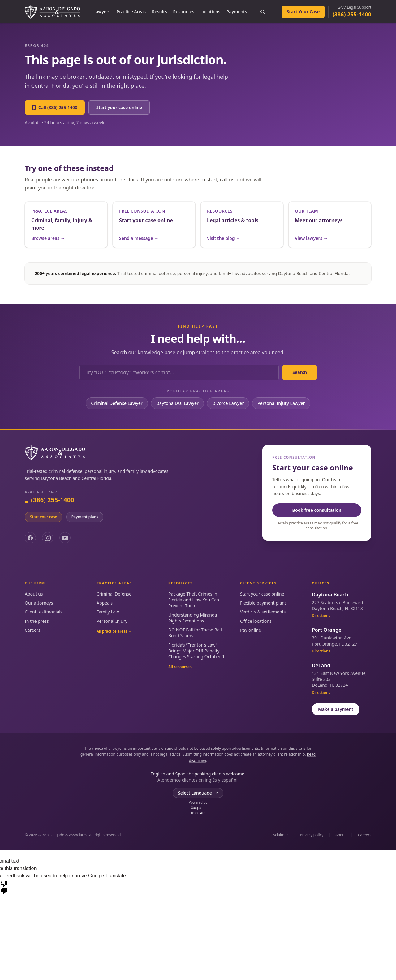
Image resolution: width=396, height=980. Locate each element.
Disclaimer (279, 835)
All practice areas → (114, 631)
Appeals (105, 603)
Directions (321, 616)
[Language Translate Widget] (198, 793)
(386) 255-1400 (352, 14)
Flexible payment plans (263, 603)
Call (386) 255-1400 (55, 107)
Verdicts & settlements (263, 612)
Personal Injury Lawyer (281, 403)
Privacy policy (312, 835)
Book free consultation (317, 510)
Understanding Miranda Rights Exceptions (193, 618)
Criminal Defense (114, 594)
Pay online (251, 630)
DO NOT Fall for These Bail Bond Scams (195, 633)
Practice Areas (131, 12)
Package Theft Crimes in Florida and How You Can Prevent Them (194, 600)
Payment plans (85, 517)
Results (159, 12)
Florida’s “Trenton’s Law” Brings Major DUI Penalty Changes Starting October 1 (196, 651)
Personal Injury (112, 621)
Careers (32, 630)
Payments (237, 12)
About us (34, 594)
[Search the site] (263, 12)
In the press (37, 621)
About (341, 835)
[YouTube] (65, 538)
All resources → (182, 667)
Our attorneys (39, 603)
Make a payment (336, 709)
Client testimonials (44, 612)
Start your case (44, 517)
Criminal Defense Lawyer (117, 403)
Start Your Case (303, 12)
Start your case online (119, 107)
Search (300, 372)
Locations (210, 12)
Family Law (108, 612)
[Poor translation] (4, 887)
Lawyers (102, 12)
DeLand (321, 665)
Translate (198, 811)
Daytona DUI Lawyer (177, 403)
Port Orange (327, 630)
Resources (183, 12)
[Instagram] (48, 538)
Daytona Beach (330, 595)
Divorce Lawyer (228, 403)
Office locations (256, 621)
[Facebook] (30, 538)
